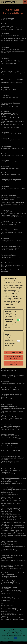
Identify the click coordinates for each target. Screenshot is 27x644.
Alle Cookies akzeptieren (14, 353)
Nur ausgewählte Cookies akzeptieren (14, 357)
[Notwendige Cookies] (19, 320)
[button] (21, 320)
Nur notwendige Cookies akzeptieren (13, 363)
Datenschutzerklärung (9, 307)
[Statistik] (19, 341)
